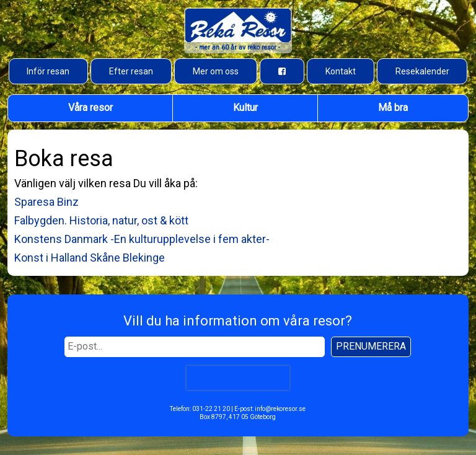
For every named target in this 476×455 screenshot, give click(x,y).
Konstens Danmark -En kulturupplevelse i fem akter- (142, 239)
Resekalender (422, 71)
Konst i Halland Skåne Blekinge (90, 258)
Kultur (245, 108)
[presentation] (238, 377)
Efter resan (131, 71)
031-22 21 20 (211, 409)
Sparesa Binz (46, 202)
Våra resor (90, 108)
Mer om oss (216, 71)
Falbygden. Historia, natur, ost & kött (101, 220)
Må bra (393, 108)
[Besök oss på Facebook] (282, 71)
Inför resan (48, 71)
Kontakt (341, 71)
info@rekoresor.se (280, 409)
